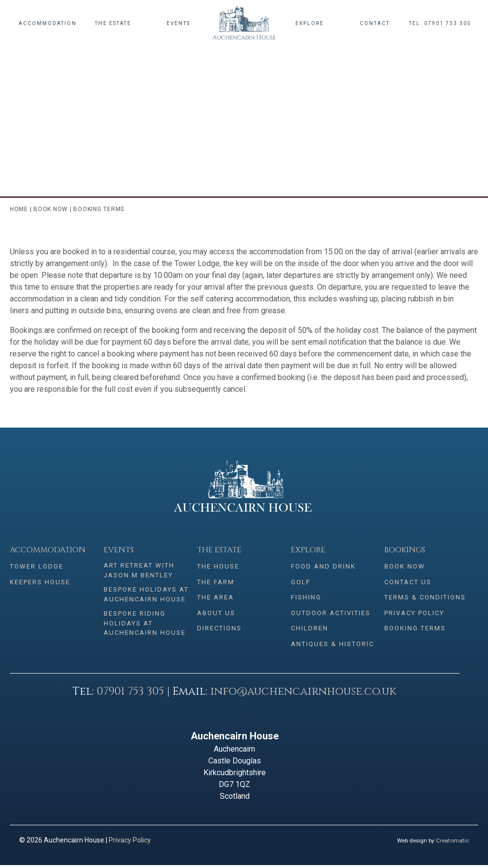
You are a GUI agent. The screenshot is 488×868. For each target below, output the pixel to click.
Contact (375, 23)
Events (178, 23)
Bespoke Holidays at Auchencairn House (146, 594)
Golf (301, 583)
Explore (310, 23)
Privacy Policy (414, 615)
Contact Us (408, 583)
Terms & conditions (425, 599)
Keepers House (40, 583)
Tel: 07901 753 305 (440, 23)
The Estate (113, 23)
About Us (216, 615)
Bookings (405, 550)
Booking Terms (415, 631)
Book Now (51, 209)
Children (310, 631)
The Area (215, 599)
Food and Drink (323, 567)
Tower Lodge (37, 567)
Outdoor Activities (331, 615)
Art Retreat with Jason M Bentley (139, 570)
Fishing (306, 599)
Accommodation (48, 23)
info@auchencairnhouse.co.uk (303, 694)
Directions (219, 631)
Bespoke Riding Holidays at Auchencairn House (145, 623)
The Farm (216, 583)
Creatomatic (452, 843)
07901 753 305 (130, 694)
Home (19, 209)
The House (218, 567)
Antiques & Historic (332, 647)
